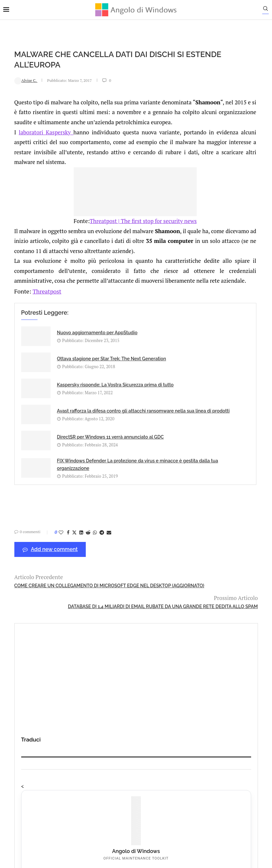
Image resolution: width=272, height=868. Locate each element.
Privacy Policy (119, 789)
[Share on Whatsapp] (84, 574)
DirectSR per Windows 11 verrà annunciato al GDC (66, 475)
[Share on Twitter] (63, 574)
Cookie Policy (154, 789)
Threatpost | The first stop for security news (101, 240)
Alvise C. (15, 80)
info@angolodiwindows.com (148, 755)
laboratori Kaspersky (39, 142)
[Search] (269, 10)
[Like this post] (50, 574)
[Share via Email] (98, 574)
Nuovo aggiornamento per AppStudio (67, 377)
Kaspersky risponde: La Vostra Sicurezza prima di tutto (68, 418)
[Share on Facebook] (57, 574)
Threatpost (34, 330)
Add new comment (39, 592)
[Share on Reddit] (77, 574)
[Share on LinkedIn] (70, 574)
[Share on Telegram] (91, 574)
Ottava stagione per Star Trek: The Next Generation (154, 377)
